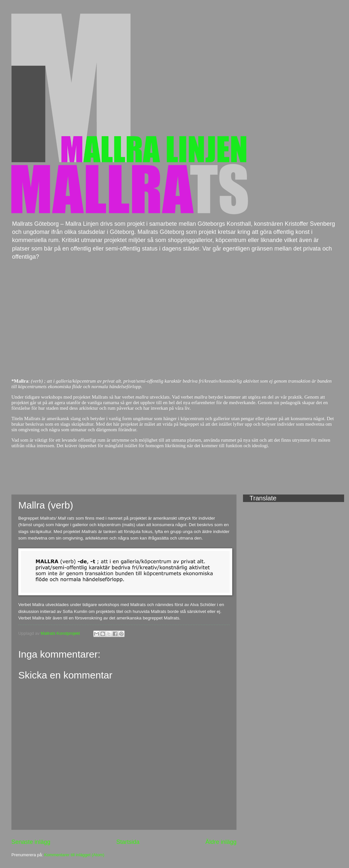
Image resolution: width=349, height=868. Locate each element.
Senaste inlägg (31, 842)
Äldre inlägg (221, 842)
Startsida (128, 842)
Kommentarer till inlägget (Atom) (74, 855)
